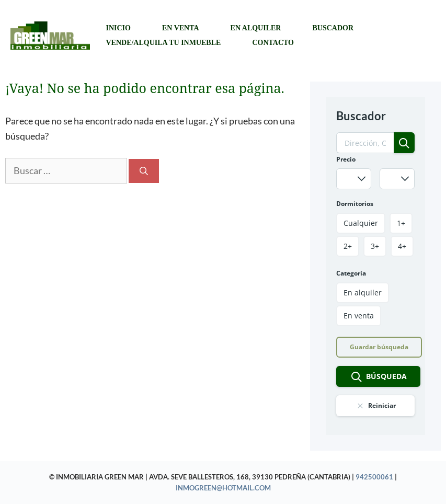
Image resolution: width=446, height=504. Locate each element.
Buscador (333, 28)
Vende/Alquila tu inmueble (163, 43)
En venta (181, 28)
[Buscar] (144, 171)
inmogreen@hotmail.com (223, 488)
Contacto (273, 43)
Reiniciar (376, 406)
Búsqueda (379, 377)
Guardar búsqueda (379, 347)
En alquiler (256, 28)
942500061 (374, 477)
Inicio (118, 28)
